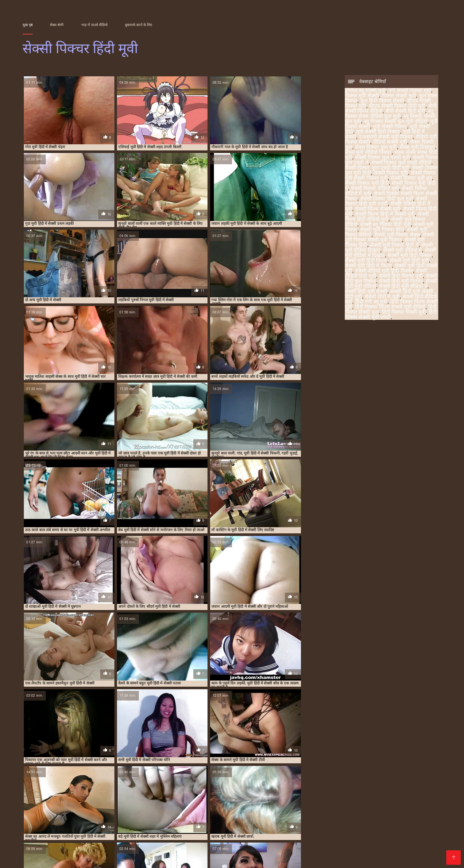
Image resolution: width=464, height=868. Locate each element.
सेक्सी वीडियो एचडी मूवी (256, 854)
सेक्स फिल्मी (402, 828)
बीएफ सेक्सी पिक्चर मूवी (225, 792)
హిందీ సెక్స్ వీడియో (89, 823)
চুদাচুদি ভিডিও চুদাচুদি (80, 854)
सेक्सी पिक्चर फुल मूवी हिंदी (250, 799)
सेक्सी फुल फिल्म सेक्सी (237, 838)
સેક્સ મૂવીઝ (210, 833)
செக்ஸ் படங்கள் (116, 833)
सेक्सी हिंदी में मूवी (382, 297)
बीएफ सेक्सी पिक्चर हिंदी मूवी (397, 106)
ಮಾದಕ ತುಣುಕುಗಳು (58, 859)
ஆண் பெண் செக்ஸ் (267, 833)
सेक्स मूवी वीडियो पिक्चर (368, 153)
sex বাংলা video (251, 818)
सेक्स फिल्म (170, 838)
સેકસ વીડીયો (140, 818)
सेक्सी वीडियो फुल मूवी (329, 833)
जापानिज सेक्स (241, 843)
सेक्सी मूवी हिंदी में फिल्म (368, 266)
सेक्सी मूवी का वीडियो (276, 849)
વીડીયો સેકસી (37, 818)
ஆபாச (233, 833)
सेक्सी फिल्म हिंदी (50, 823)
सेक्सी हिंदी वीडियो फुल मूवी (68, 849)
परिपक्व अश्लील (378, 838)
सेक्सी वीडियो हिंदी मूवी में (303, 843)
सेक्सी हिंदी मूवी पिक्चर (401, 282)
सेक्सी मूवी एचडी (243, 828)
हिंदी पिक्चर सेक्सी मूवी (404, 313)
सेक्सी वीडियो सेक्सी (367, 828)
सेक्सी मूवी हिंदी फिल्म (366, 261)
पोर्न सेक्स (157, 828)
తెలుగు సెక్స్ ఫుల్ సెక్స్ (374, 818)
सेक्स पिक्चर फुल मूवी (376, 148)
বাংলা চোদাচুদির (404, 849)
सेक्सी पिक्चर (47, 833)
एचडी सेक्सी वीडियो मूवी (355, 854)
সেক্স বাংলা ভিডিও (125, 828)
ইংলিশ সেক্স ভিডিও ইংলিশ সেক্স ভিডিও (342, 849)
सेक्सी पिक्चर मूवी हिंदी (367, 184)
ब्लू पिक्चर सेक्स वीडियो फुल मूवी (389, 114)
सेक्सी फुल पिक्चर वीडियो (74, 806)
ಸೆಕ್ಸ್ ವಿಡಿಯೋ (328, 823)
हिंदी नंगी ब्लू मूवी (371, 302)
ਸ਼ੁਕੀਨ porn (394, 854)
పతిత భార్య (67, 843)
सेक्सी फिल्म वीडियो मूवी (305, 854)
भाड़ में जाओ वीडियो (94, 25)
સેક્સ (298, 833)
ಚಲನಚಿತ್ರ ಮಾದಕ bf (338, 838)
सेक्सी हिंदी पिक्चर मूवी (401, 277)
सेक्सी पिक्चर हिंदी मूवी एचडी (386, 202)
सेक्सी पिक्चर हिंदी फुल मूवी (387, 199)
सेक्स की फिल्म (401, 833)
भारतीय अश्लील (368, 833)
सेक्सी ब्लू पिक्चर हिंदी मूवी (386, 225)
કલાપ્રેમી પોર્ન (38, 828)
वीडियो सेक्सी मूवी (390, 143)
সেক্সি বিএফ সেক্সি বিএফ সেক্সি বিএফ (311, 818)
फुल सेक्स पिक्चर (157, 792)
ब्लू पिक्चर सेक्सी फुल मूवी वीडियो (396, 122)
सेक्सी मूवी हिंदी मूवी (409, 261)
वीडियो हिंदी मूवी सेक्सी (134, 838)
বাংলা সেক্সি (111, 818)
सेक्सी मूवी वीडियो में (402, 251)
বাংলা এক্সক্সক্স (413, 823)
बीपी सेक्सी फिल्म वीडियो (306, 792)
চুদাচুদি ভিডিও (182, 823)
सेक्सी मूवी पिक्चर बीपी (382, 230)
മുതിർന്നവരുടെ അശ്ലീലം (279, 823)
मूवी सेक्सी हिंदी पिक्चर (378, 132)
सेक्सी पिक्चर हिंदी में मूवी (292, 803)
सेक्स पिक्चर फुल (310, 796)
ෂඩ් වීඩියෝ (411, 838)
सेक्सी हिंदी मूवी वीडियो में (403, 287)
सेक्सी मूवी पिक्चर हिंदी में (394, 246)
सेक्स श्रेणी (57, 25)
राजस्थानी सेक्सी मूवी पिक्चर (386, 137)
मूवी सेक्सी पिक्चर (390, 127)
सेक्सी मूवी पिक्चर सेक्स (397, 235)
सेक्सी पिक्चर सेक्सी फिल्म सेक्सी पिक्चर (159, 803)
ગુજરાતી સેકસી (174, 818)
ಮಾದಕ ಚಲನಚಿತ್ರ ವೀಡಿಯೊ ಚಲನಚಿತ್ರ (138, 849)
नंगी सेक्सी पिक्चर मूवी (410, 91)
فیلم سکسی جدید (164, 843)
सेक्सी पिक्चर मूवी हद (411, 179)
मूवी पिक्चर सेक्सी (93, 796)
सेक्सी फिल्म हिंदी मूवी (364, 803)
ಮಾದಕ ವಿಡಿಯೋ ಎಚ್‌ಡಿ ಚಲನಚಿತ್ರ (217, 849)
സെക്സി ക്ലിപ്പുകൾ (289, 838)
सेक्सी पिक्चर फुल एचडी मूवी (382, 158)
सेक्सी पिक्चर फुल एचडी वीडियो (401, 163)
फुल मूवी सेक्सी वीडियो (323, 828)
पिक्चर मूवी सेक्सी (362, 96)
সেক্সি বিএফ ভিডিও (76, 818)
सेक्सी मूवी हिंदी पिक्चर (410, 256)
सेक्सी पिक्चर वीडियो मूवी (375, 189)
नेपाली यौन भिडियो (205, 843)
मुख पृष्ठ (28, 25)
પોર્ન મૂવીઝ (97, 838)
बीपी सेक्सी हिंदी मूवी (405, 112)
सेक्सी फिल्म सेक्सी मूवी (378, 210)
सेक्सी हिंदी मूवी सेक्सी (366, 292)
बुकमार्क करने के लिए (139, 25)
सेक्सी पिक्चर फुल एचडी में (114, 799)
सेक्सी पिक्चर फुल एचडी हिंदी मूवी (377, 168)
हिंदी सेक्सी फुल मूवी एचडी (370, 823)
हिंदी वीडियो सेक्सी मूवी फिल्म (165, 833)
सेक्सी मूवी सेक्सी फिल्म (79, 828)
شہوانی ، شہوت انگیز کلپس (133, 843)
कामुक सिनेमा (197, 838)
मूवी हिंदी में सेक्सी (211, 796)
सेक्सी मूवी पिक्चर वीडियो (216, 806)
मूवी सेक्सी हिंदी (149, 796)
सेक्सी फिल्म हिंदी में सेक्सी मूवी (385, 215)
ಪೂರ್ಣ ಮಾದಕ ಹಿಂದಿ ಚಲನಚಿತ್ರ (152, 854)
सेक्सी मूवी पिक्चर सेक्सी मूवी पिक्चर (389, 238)
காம (111, 854)
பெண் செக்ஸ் (79, 833)
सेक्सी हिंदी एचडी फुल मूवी (396, 843)
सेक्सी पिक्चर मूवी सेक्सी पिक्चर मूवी (326, 799)
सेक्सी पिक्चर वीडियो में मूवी (109, 803)
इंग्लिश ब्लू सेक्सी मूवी (365, 91)
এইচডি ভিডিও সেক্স (223, 823)
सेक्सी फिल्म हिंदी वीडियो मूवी (387, 217)
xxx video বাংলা (211, 818)
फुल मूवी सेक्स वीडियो (209, 854)
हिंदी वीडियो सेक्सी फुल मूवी (197, 828)
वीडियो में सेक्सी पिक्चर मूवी (137, 823)
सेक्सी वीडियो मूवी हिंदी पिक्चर (384, 271)
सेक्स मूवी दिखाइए (417, 148)
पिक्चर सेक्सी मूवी (399, 96)
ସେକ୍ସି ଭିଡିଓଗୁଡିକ (349, 843)
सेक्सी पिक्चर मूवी (391, 173)
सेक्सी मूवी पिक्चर (147, 806)
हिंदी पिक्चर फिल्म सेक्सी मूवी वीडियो (390, 307)
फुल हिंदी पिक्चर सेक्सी (382, 101)
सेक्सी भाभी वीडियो (281, 828)
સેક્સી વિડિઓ (67, 838)
